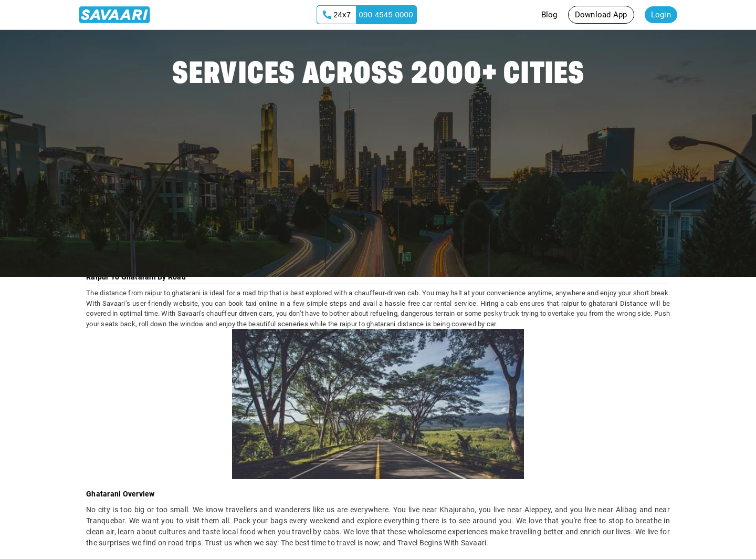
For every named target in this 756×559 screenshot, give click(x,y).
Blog (549, 15)
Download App (601, 15)
